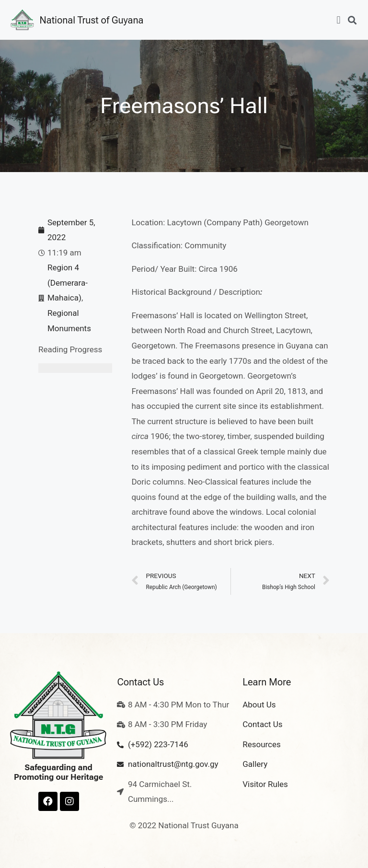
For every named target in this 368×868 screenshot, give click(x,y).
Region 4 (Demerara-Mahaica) (68, 283)
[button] (339, 20)
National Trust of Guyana (92, 20)
